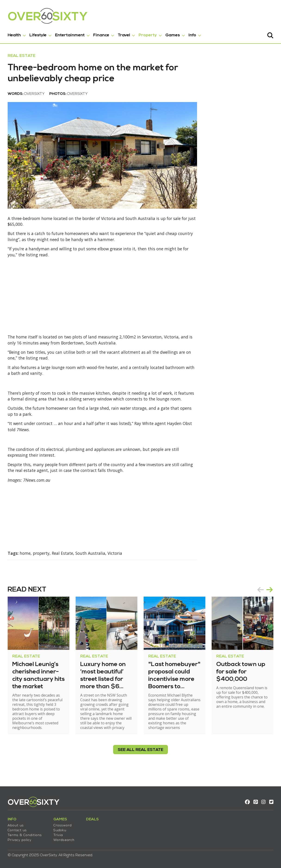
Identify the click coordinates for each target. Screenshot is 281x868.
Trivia (60, 834)
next (268, 598)
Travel (125, 34)
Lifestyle (40, 34)
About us (17, 824)
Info (194, 34)
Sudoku (62, 829)
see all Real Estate (140, 758)
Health (16, 34)
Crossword (64, 824)
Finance (103, 34)
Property (149, 34)
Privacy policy (21, 839)
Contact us (19, 829)
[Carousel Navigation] (263, 598)
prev (259, 598)
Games (174, 34)
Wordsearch (66, 839)
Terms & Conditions (26, 834)
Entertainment (71, 34)
